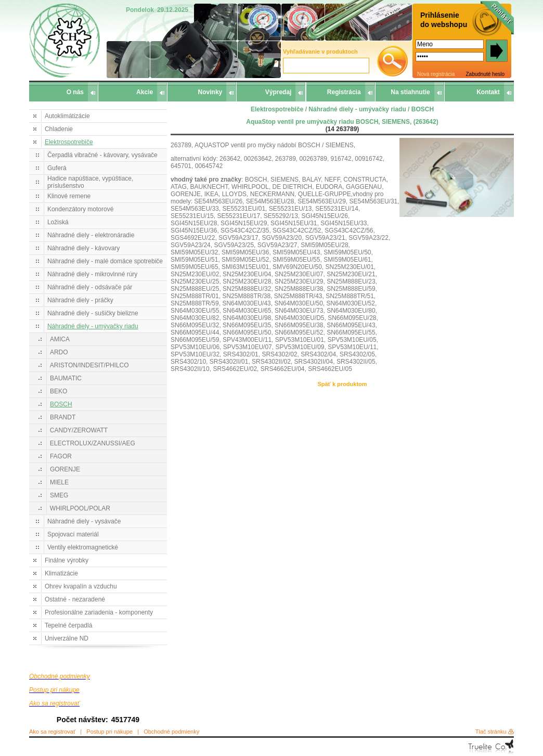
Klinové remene (69, 196)
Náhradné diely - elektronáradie (91, 235)
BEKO (59, 391)
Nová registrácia (436, 74)
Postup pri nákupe (109, 732)
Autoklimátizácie (67, 116)
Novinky (210, 92)
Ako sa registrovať (52, 732)
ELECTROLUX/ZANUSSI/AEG (93, 443)
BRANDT (63, 417)
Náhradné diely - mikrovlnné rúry (92, 274)
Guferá (57, 168)
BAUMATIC (66, 378)
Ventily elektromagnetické (83, 547)
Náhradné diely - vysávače (84, 521)
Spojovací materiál (73, 534)
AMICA (60, 339)
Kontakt (488, 92)
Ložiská (58, 222)
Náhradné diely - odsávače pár (90, 287)
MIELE (59, 482)
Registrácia (344, 92)
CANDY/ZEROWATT (79, 430)
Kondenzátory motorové (80, 209)
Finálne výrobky (67, 560)
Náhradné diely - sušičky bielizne (93, 313)
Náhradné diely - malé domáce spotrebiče (105, 261)
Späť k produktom (342, 384)
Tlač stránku (491, 732)
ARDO (59, 352)
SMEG (59, 495)
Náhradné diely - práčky (80, 300)
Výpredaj (279, 92)
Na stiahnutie (410, 92)
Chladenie (59, 129)
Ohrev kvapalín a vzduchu (81, 586)
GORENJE (65, 469)
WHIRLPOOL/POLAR (80, 508)
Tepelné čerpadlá (68, 625)
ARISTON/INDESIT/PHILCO (89, 365)
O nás (75, 92)
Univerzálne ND (67, 638)
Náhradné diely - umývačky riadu (93, 326)
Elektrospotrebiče (69, 142)
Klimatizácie (61, 573)
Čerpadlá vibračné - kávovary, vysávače (102, 155)
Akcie (145, 92)
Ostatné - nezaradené (75, 599)
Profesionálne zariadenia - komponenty (99, 612)
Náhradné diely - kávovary (83, 248)
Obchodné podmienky (171, 732)
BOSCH (61, 404)
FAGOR (61, 456)
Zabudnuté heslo (485, 74)
